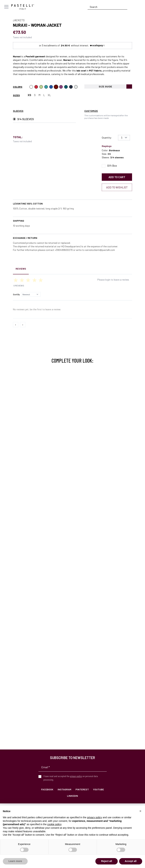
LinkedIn (72, 796)
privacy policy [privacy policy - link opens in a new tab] (94, 817)
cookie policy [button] (54, 824)
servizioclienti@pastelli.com (100, 250)
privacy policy (76, 776)
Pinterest (82, 789)
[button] (140, 811)
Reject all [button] (106, 861)
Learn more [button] (15, 861)
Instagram (64, 789)
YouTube (98, 789)
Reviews (21, 269)
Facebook (47, 789)
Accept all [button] (131, 861)
